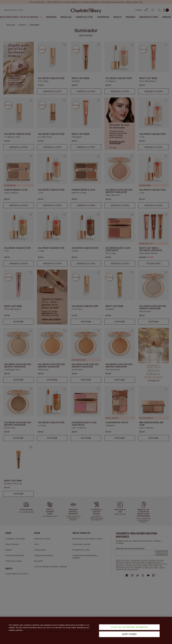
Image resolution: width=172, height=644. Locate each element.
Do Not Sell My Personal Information (129, 627)
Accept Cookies (129, 634)
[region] (86, 630)
